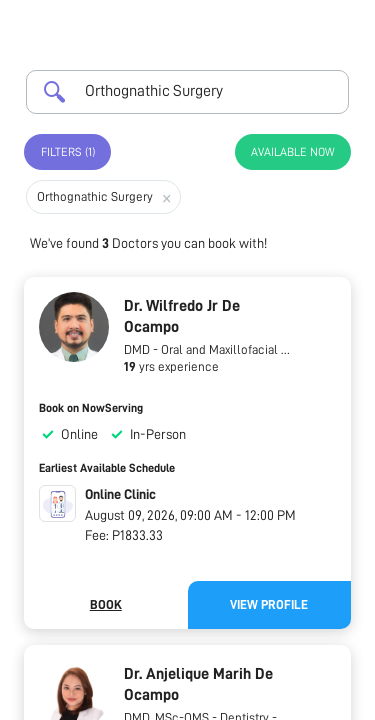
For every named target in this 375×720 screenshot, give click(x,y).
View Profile (269, 604)
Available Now (293, 152)
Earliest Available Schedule (107, 468)
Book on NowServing (91, 408)
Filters (68, 152)
